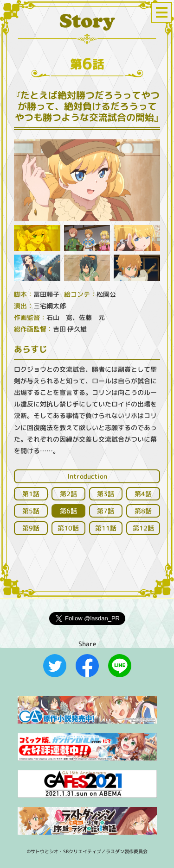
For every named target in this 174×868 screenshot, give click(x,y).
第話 (31, 494)
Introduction (87, 476)
